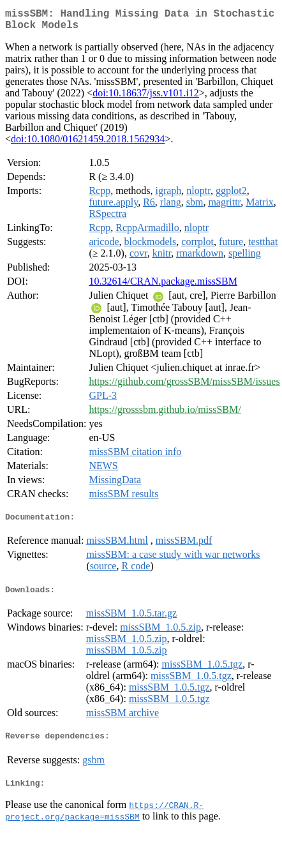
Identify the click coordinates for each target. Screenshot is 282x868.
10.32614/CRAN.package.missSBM (163, 286)
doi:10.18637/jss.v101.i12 (146, 98)
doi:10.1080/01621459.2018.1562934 (88, 144)
